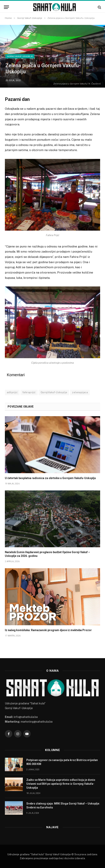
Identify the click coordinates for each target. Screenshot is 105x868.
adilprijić (12, 392)
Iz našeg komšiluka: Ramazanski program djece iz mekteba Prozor (48, 630)
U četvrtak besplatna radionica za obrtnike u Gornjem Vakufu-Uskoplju (50, 478)
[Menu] (6, 7)
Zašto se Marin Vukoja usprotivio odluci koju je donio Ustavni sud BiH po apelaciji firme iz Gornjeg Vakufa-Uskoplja (61, 784)
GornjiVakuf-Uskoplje (54, 392)
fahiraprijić (29, 392)
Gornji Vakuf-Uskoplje (20, 56)
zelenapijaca (80, 392)
